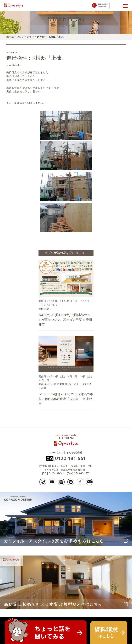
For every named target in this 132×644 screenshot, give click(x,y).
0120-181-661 (70, 458)
